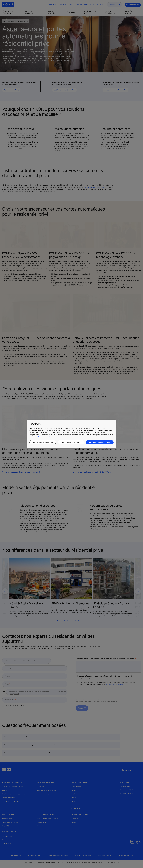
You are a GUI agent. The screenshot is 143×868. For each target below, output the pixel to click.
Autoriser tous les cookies (100, 442)
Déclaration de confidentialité (40, 437)
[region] (71, 434)
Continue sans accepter (71, 442)
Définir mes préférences (43, 442)
